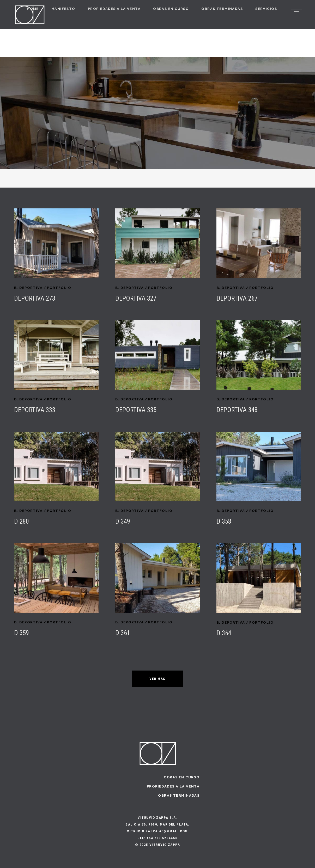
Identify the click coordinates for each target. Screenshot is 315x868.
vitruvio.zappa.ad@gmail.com (158, 831)
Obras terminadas (179, 795)
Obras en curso (182, 777)
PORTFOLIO (59, 288)
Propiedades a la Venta (173, 786)
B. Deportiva (28, 288)
